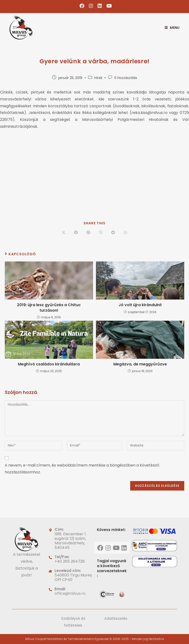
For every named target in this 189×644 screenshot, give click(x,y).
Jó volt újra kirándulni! (140, 305)
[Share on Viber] (101, 233)
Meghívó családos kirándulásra (49, 364)
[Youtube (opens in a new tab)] (108, 6)
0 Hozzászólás (126, 78)
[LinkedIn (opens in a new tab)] (100, 6)
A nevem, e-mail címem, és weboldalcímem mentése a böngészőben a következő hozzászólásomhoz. (82, 469)
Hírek (98, 78)
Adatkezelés (116, 618)
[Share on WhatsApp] (125, 233)
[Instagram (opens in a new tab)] (91, 6)
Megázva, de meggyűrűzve (140, 364)
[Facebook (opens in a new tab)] (82, 6)
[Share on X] (64, 233)
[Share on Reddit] (113, 233)
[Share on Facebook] (76, 233)
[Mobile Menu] (170, 28)
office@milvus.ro (70, 593)
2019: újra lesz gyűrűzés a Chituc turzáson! (49, 308)
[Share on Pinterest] (88, 233)
